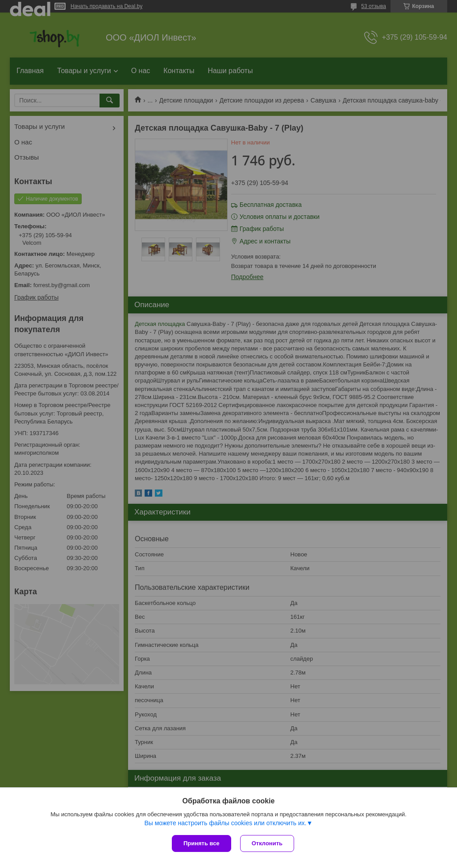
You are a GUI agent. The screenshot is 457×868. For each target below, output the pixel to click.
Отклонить (267, 843)
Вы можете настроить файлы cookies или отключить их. (225, 823)
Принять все (201, 843)
